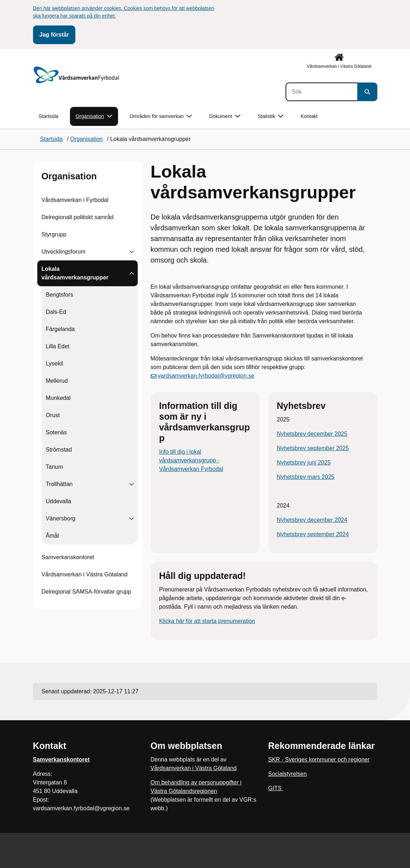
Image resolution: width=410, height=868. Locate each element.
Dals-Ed (56, 312)
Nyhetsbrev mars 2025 (306, 477)
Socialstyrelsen (288, 774)
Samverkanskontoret (68, 557)
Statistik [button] (270, 116)
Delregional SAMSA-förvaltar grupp (86, 592)
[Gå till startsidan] (77, 75)
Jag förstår (54, 35)
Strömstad (59, 450)
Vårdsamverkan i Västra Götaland (85, 574)
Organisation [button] (94, 116)
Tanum (55, 467)
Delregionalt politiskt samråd (78, 217)
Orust (53, 415)
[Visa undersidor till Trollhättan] (132, 484)
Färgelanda (60, 329)
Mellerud (57, 381)
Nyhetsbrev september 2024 (313, 534)
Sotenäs (56, 432)
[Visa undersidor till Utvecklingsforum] (132, 252)
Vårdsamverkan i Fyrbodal (75, 200)
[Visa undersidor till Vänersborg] (132, 519)
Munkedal (58, 398)
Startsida (49, 116)
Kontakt (309, 116)
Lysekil (55, 364)
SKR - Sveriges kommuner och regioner (319, 759)
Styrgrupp (54, 234)
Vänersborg (61, 518)
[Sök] (321, 92)
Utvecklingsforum (64, 252)
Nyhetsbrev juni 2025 (304, 463)
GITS (276, 788)
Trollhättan (59, 484)
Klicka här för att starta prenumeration (207, 621)
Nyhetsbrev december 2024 (312, 520)
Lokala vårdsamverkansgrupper (75, 273)
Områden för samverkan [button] (161, 116)
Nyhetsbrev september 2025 (313, 448)
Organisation (69, 176)
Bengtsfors (60, 295)
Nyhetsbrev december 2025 (312, 434)
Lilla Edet (58, 346)
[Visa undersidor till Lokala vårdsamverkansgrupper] (132, 273)
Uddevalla (59, 501)
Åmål (52, 536)
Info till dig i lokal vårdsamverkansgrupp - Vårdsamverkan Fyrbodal (191, 460)
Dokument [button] (225, 116)
